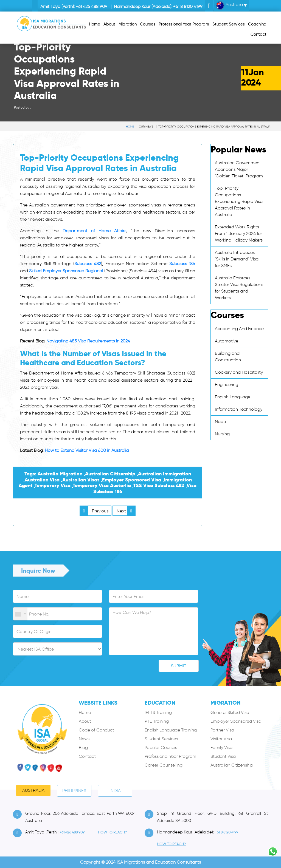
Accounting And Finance (239, 329)
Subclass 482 (88, 264)
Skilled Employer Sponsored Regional (66, 271)
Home (130, 127)
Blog (83, 748)
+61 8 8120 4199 (188, 6)
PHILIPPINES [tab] (74, 791)
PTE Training (157, 721)
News (84, 739)
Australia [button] (229, 5)
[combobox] (20, 614)
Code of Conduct (96, 730)
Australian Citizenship (232, 765)
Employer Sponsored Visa (236, 721)
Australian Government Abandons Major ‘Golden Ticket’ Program (239, 169)
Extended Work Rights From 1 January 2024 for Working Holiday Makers (239, 233)
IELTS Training (158, 712)
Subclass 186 (182, 264)
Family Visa (221, 748)
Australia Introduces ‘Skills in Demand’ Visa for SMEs (237, 259)
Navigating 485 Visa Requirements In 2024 (88, 341)
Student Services (161, 739)
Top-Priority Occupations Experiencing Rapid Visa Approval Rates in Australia (214, 127)
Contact (87, 756)
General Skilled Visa (230, 712)
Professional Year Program (170, 756)
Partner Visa (222, 730)
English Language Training (171, 730)
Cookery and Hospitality (239, 372)
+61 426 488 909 (92, 6)
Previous (94, 511)
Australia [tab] (33, 790)
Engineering (227, 385)
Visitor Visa (221, 739)
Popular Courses (161, 748)
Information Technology (239, 409)
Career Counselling (164, 765)
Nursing (222, 434)
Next (126, 511)
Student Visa (223, 756)
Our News (146, 127)
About (85, 721)
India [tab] (115, 791)
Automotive (227, 341)
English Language (233, 397)
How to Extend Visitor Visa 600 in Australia (87, 450)
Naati (220, 422)
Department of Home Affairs (95, 231)
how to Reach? (112, 832)
